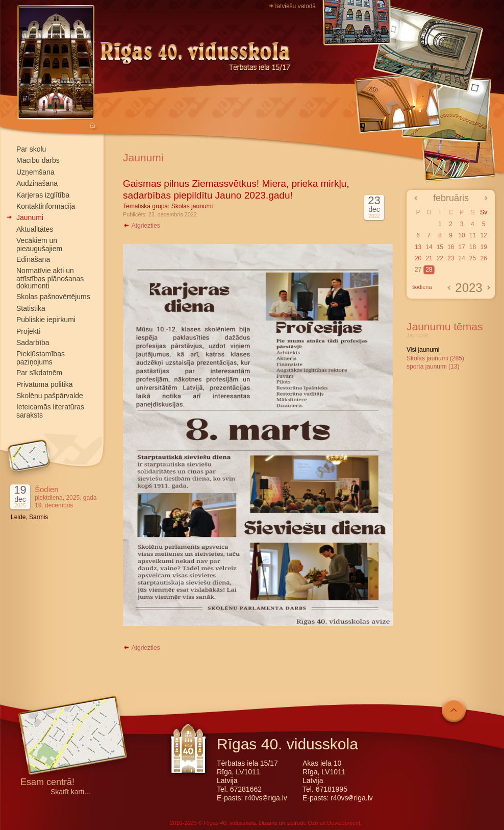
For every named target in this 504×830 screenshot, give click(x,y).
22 (440, 258)
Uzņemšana (35, 172)
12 (483, 235)
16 (451, 247)
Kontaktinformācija (46, 206)
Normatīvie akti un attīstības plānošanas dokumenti (50, 278)
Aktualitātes (35, 229)
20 (418, 258)
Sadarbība (33, 343)
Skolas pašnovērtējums (53, 297)
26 (483, 258)
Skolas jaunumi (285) (435, 358)
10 (461, 235)
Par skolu (31, 149)
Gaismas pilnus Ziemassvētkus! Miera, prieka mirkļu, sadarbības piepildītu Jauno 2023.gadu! (236, 189)
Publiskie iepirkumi (46, 320)
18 (473, 247)
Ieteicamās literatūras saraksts (50, 411)
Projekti (28, 331)
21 (429, 258)
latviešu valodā (296, 6)
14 (429, 247)
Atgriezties (142, 226)
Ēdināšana (33, 259)
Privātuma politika (45, 384)
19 (483, 247)
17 (461, 247)
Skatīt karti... (70, 792)
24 (461, 258)
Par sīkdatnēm (39, 373)
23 (451, 258)
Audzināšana (37, 183)
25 (473, 258)
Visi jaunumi (423, 350)
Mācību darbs (38, 160)
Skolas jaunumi (192, 206)
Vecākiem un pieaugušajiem (39, 244)
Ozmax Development (334, 823)
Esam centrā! (47, 783)
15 (440, 247)
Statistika (31, 308)
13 (418, 247)
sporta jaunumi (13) (433, 367)
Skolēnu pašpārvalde (50, 396)
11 (473, 235)
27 (418, 270)
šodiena (422, 287)
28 (429, 270)
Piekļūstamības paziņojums (41, 358)
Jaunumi (30, 217)
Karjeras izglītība (43, 195)
